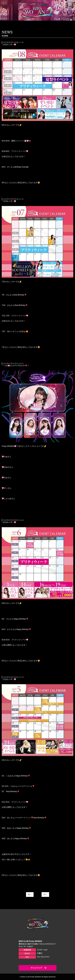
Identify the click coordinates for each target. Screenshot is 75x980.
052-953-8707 (43, 957)
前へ (30, 894)
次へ (45, 894)
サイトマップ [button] (39, 968)
